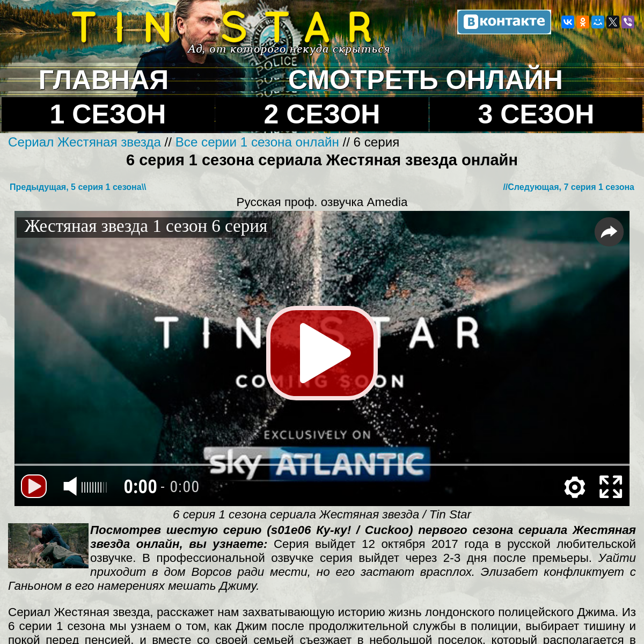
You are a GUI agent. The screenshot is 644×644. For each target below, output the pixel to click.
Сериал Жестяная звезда (86, 142)
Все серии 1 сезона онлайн (257, 142)
